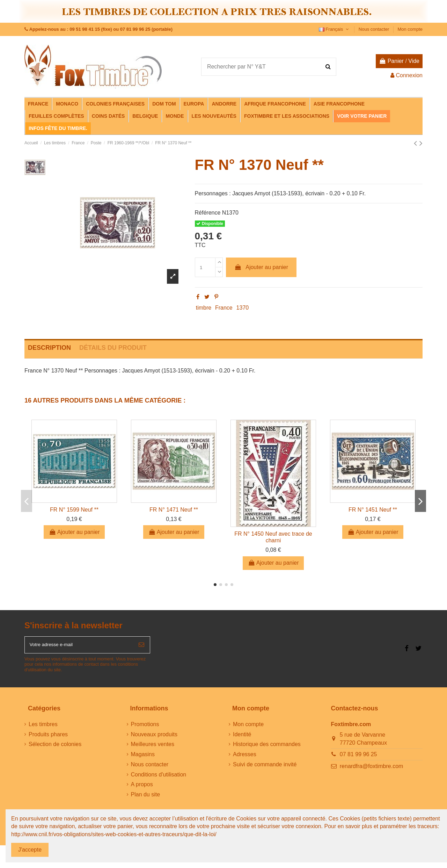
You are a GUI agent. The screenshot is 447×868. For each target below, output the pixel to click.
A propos (142, 787)
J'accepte (30, 850)
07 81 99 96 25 (358, 757)
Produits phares (48, 737)
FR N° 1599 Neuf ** (74, 510)
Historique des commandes (267, 747)
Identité (242, 737)
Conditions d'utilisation (159, 778)
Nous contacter (375, 29)
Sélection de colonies (55, 747)
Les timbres (43, 727)
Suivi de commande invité (265, 768)
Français (335, 29)
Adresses (245, 757)
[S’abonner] (141, 646)
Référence (208, 213)
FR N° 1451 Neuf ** (373, 510)
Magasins (143, 757)
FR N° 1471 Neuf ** (174, 510)
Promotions (145, 727)
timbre (204, 308)
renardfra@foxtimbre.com (372, 769)
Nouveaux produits (154, 737)
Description (49, 348)
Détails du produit (113, 348)
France (224, 308)
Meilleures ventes (153, 747)
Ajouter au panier (261, 267)
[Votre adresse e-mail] (79, 646)
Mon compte (410, 29)
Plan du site (146, 798)
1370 (243, 308)
